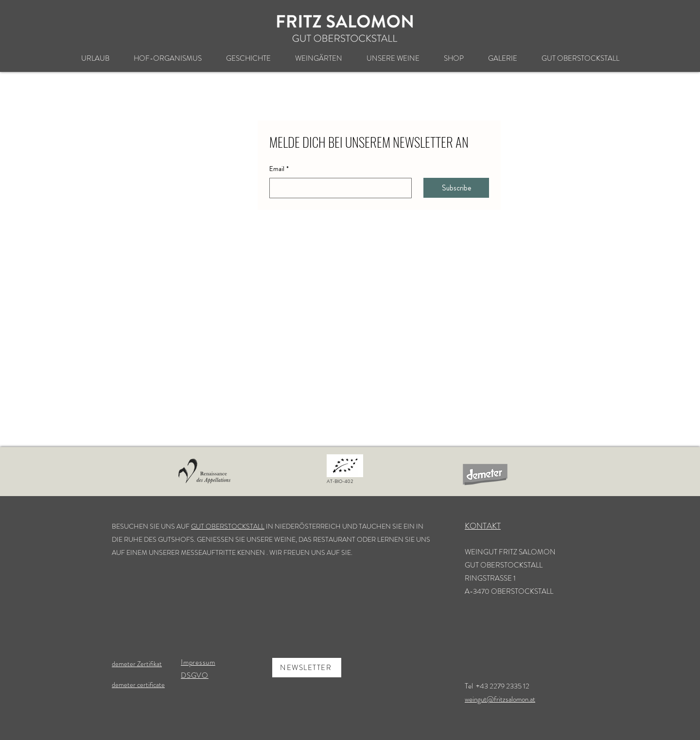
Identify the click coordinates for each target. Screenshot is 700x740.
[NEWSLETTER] (307, 668)
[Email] (338, 188)
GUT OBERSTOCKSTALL (228, 526)
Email (279, 169)
